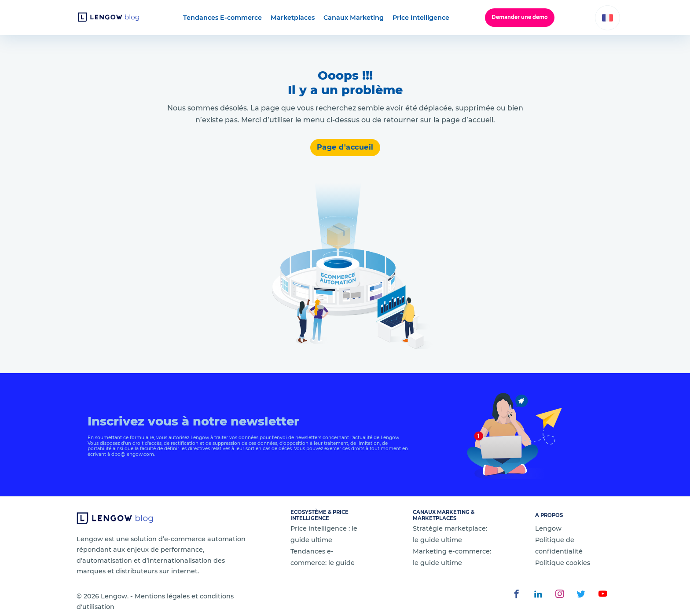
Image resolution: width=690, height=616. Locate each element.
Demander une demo (520, 17)
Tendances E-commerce (222, 18)
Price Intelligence (421, 18)
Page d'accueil (345, 147)
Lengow (548, 528)
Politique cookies (563, 563)
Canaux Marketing (354, 18)
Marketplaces (293, 18)
